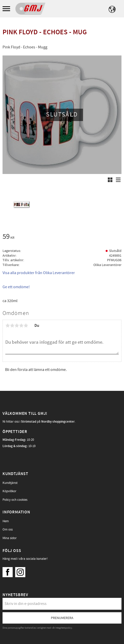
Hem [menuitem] (6, 521)
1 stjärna (8, 326)
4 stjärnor (21, 326)
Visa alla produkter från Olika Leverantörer (39, 273)
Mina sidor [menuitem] (10, 538)
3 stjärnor (17, 326)
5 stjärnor (26, 326)
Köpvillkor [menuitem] (9, 491)
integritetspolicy (64, 628)
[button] (7, 9)
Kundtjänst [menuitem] (10, 483)
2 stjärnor (12, 326)
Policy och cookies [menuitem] (15, 500)
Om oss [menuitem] (8, 530)
